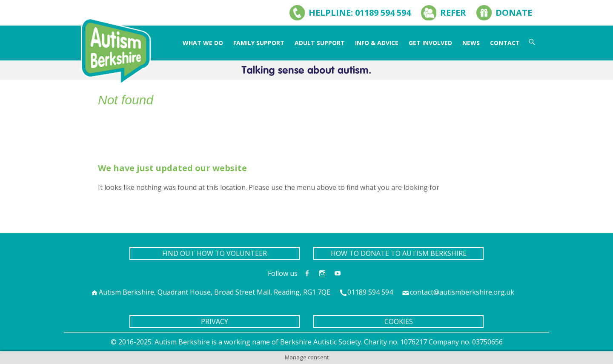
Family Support (259, 43)
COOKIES (399, 321)
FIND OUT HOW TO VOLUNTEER (215, 253)
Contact (505, 43)
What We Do (203, 43)
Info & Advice (377, 43)
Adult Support (320, 43)
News (471, 43)
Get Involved (430, 43)
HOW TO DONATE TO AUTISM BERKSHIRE (399, 253)
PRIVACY (215, 321)
